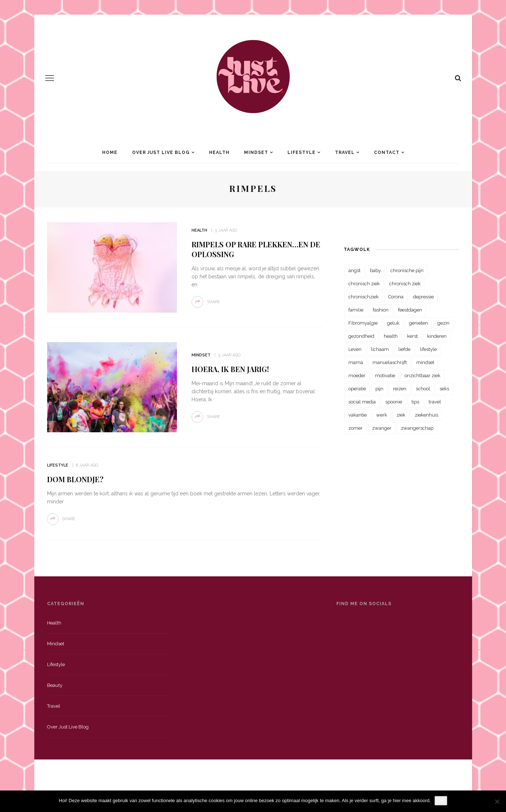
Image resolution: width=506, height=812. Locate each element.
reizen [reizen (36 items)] (400, 389)
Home (110, 152)
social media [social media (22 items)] (362, 402)
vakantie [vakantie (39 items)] (358, 415)
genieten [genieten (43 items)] (418, 323)
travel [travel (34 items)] (435, 402)
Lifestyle (302, 152)
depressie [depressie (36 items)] (423, 297)
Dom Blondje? (75, 479)
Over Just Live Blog (161, 152)
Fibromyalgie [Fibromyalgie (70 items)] (363, 323)
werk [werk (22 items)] (382, 415)
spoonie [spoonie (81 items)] (394, 402)
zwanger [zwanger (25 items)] (382, 428)
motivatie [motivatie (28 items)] (385, 376)
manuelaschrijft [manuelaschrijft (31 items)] (390, 362)
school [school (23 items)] (423, 389)
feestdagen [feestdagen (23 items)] (410, 310)
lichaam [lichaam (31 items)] (380, 349)
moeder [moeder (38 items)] (357, 376)
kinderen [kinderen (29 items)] (437, 336)
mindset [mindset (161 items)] (425, 362)
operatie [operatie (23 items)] (357, 389)
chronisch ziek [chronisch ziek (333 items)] (364, 284)
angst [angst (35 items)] (354, 270)
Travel (345, 152)
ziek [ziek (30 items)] (401, 415)
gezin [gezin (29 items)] (443, 323)
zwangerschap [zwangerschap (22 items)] (417, 428)
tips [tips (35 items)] (415, 402)
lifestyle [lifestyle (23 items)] (428, 349)
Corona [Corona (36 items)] (396, 297)
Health (219, 152)
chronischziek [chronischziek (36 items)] (364, 297)
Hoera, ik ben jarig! (230, 369)
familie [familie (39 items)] (356, 310)
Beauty (55, 685)
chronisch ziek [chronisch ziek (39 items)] (405, 284)
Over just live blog (68, 727)
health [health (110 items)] (391, 336)
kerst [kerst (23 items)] (412, 336)
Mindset (256, 152)
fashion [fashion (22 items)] (381, 310)
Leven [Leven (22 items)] (355, 349)
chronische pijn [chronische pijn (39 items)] (407, 270)
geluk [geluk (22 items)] (393, 323)
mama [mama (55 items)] (356, 362)
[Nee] (497, 801)
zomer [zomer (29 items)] (356, 428)
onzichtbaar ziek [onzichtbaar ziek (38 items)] (422, 376)
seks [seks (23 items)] (444, 389)
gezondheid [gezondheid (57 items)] (361, 336)
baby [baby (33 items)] (375, 270)
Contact (387, 152)
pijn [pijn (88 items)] (379, 389)
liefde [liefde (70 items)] (404, 349)
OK (441, 801)
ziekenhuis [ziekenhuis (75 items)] (426, 415)
